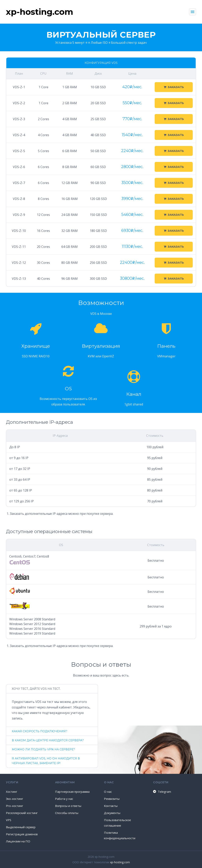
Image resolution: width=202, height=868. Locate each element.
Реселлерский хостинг (22, 813)
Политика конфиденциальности (120, 835)
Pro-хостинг (14, 806)
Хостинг (12, 792)
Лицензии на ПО (18, 841)
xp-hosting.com (120, 862)
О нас (108, 792)
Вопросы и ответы (68, 806)
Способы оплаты (67, 813)
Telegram (162, 792)
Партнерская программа (72, 792)
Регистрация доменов (22, 834)
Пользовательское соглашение (117, 823)
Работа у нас (64, 799)
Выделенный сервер (21, 827)
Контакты (111, 806)
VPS (9, 820)
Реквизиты (112, 799)
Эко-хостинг (14, 799)
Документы (112, 813)
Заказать (174, 87)
